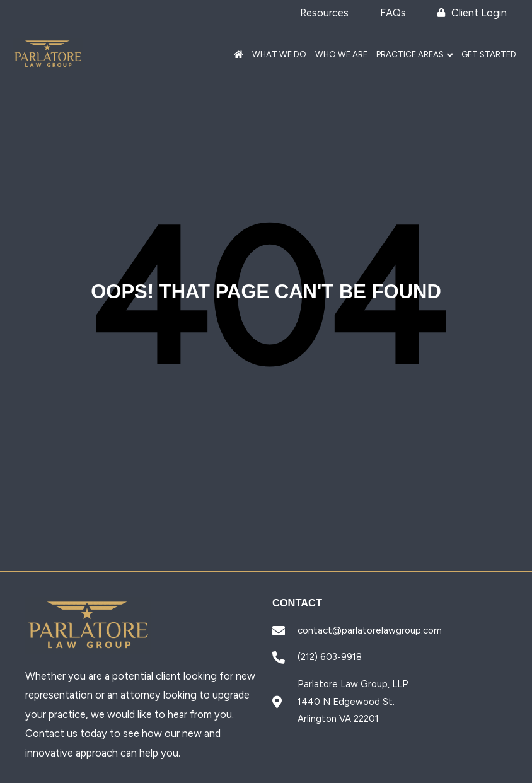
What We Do (279, 55)
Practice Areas (410, 55)
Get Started (489, 55)
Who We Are (341, 55)
